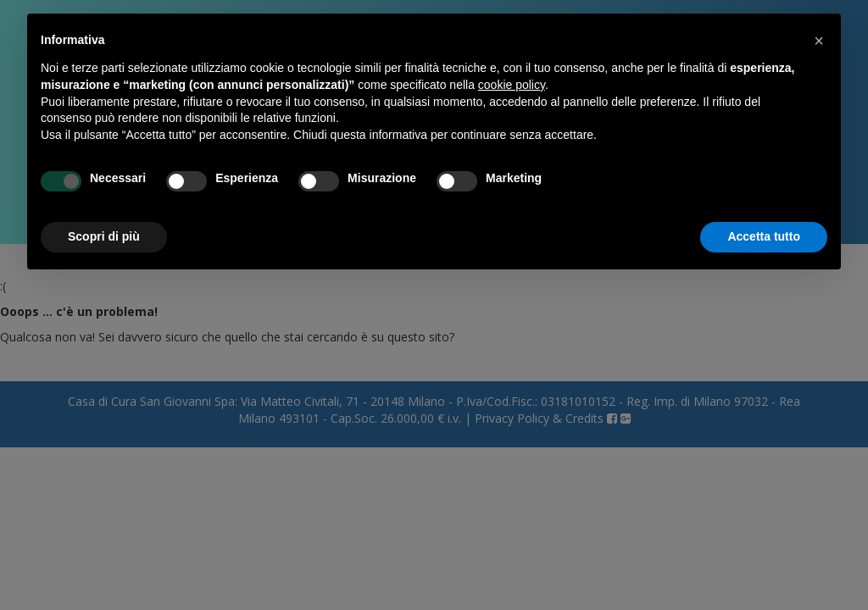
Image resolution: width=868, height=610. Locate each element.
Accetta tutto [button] (764, 236)
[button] (819, 41)
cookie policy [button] (512, 85)
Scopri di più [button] (104, 236)
